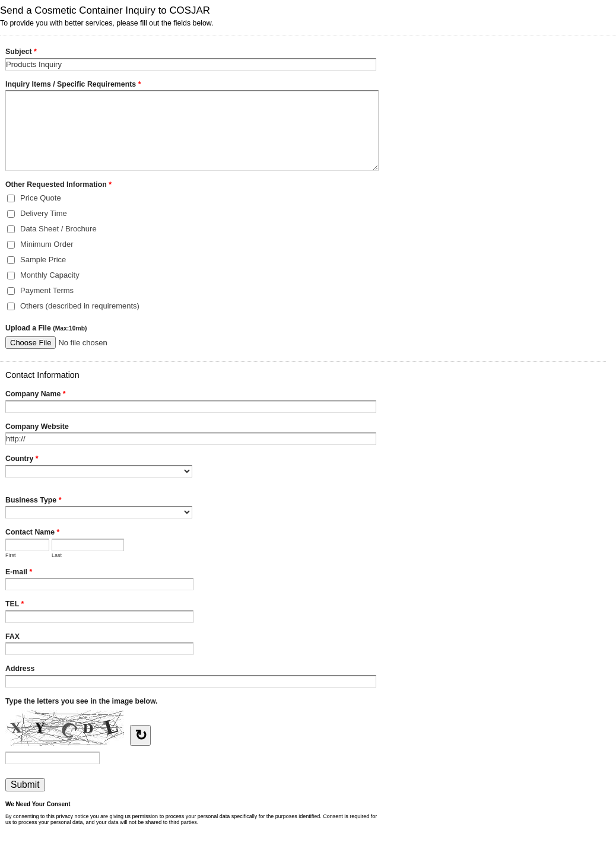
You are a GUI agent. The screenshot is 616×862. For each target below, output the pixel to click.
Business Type (33, 501)
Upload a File (46, 328)
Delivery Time (44, 213)
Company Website (37, 427)
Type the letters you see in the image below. (82, 701)
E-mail (19, 573)
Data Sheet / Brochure (58, 229)
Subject (21, 53)
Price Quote (41, 198)
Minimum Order (47, 244)
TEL (15, 605)
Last (57, 555)
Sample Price (43, 260)
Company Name (36, 395)
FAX (12, 637)
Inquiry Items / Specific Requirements (73, 85)
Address (20, 669)
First (11, 555)
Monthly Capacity (50, 275)
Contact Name (32, 533)
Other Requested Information (58, 186)
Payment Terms (47, 290)
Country (22, 460)
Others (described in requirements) (80, 306)
